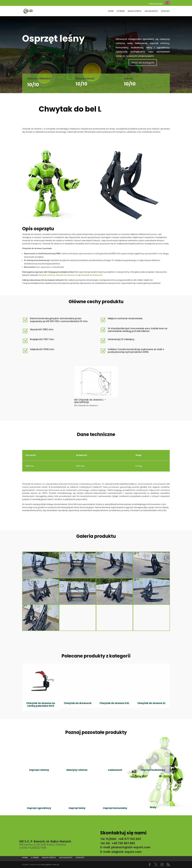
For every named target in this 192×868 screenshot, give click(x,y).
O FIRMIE (121, 11)
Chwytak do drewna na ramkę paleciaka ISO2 (41, 705)
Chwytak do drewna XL (151, 703)
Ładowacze (115, 770)
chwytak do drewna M (92, 275)
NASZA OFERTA (135, 11)
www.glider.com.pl (50, 864)
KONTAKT (165, 11)
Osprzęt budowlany (153, 770)
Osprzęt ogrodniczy (39, 808)
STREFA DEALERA (156, 4)
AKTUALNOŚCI (151, 11)
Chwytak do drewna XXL (114, 703)
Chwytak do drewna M (78, 703)
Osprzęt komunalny (115, 808)
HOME (111, 11)
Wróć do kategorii (143, 63)
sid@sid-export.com (126, 852)
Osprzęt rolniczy (39, 770)
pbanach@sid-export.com (131, 847)
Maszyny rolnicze (77, 770)
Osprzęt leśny (77, 808)
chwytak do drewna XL (66, 275)
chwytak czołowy (47, 275)
